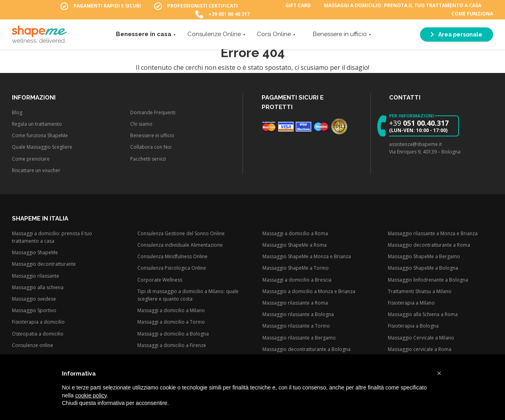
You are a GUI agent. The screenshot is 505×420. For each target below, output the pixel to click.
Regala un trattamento (37, 124)
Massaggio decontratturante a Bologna (306, 349)
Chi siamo (141, 124)
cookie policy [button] (91, 395)
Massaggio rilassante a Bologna (298, 314)
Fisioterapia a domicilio (38, 322)
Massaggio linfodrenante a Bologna (428, 280)
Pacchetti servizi (148, 159)
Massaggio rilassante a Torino (296, 326)
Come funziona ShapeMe (40, 135)
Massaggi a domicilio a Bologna (173, 334)
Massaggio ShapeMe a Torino (296, 268)
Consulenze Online (214, 35)
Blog (17, 112)
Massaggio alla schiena (38, 287)
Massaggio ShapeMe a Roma (295, 245)
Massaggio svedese (34, 299)
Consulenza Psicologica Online (172, 268)
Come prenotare (31, 159)
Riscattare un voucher (36, 170)
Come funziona (472, 14)
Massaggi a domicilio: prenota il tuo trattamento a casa (403, 6)
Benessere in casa (144, 35)
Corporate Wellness (160, 280)
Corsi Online (274, 35)
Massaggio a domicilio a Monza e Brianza (309, 291)
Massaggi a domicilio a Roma (295, 233)
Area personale (457, 36)
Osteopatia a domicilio (38, 334)
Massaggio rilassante (36, 276)
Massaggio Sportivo (34, 310)
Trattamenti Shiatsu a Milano (420, 291)
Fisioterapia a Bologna (413, 326)
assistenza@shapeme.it (415, 144)
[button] (439, 373)
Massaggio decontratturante (44, 264)
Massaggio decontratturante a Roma (429, 245)
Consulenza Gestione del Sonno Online (181, 233)
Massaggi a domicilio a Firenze (172, 345)
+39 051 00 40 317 (229, 14)
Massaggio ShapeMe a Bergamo (424, 256)
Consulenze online (33, 345)
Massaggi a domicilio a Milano (171, 310)
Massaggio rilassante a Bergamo (299, 338)
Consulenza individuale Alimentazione (180, 245)
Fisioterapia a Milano (411, 303)
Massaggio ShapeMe (35, 252)
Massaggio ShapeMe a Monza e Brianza (307, 256)
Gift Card (298, 6)
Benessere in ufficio (340, 35)
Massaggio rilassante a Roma (295, 303)
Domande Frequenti (153, 112)
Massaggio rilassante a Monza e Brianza (433, 233)
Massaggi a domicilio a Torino (171, 322)
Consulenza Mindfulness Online (173, 256)
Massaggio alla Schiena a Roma (423, 314)
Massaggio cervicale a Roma (420, 349)
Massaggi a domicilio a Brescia (297, 280)
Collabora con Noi (151, 147)
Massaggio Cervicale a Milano (421, 338)
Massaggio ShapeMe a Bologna (423, 268)
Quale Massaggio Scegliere (42, 147)
